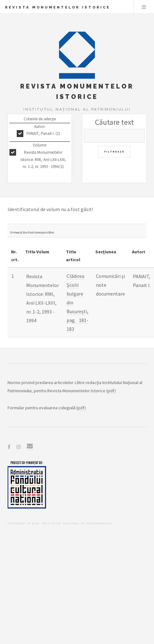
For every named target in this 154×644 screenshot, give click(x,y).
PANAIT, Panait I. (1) (43, 133)
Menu (144, 7)
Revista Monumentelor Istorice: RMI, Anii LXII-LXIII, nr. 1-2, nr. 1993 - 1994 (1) (43, 160)
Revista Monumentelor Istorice (58, 7)
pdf (111, 391)
